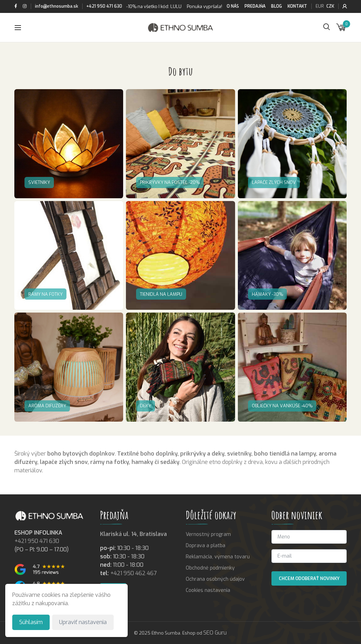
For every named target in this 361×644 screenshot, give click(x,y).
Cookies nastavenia (208, 590)
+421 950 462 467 (133, 573)
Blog (277, 6)
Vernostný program (208, 534)
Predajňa (255, 6)
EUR (320, 6)
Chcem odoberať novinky (309, 578)
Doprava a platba (206, 546)
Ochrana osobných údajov (215, 579)
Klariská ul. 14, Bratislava (133, 534)
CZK (330, 6)
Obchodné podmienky (210, 568)
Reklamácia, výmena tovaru (218, 557)
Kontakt (297, 6)
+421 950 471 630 (104, 6)
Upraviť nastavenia (83, 622)
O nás (233, 6)
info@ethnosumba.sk (56, 6)
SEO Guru (215, 633)
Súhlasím (31, 622)
